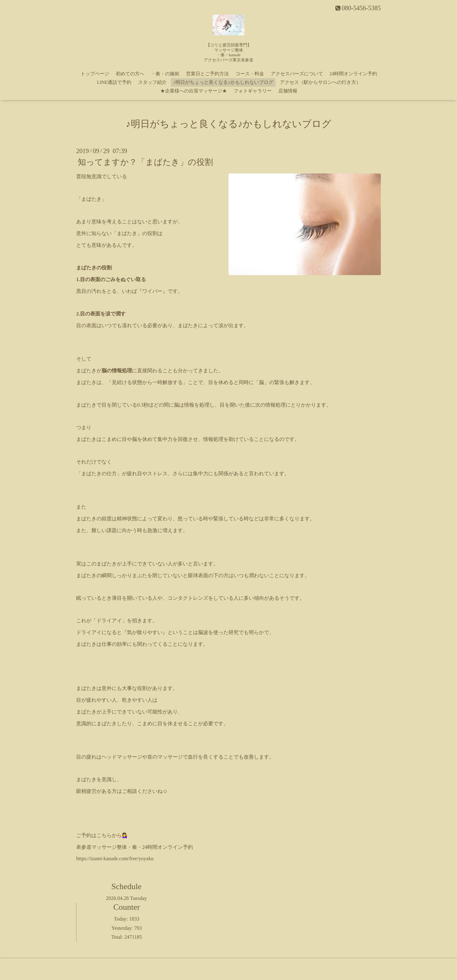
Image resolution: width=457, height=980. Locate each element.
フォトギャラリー (253, 91)
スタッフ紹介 (152, 82)
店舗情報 (288, 91)
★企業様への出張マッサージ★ (194, 91)
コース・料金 (250, 74)
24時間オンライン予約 (353, 74)
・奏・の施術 (165, 74)
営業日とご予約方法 (207, 74)
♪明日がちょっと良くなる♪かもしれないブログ (223, 82)
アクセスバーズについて (297, 74)
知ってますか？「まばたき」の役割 (145, 162)
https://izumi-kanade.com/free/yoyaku (115, 858)
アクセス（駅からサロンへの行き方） (320, 82)
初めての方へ (130, 74)
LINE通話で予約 (114, 82)
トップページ (95, 74)
